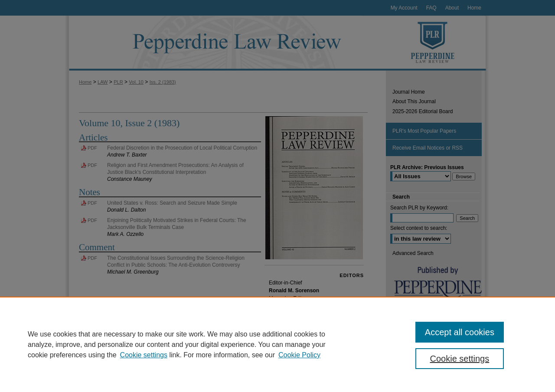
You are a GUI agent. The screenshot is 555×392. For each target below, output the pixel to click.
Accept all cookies (460, 332)
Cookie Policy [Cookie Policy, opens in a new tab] (299, 355)
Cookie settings (144, 355)
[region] (277, 344)
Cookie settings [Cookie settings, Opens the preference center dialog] (460, 359)
